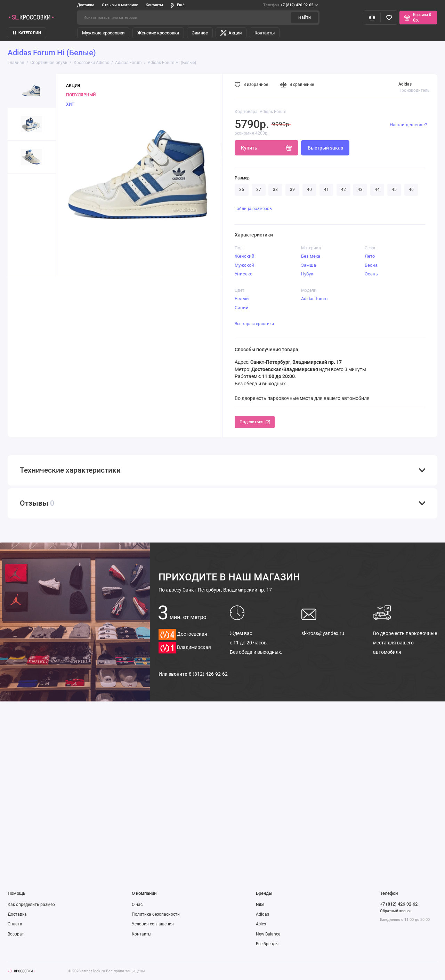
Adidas (262, 914)
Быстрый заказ (325, 148)
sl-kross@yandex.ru (323, 633)
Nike (260, 905)
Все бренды (267, 944)
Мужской (244, 265)
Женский (245, 256)
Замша (309, 265)
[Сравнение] (372, 17)
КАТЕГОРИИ (27, 33)
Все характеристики (254, 324)
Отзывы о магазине (120, 5)
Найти (305, 17)
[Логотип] (21, 971)
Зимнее (200, 33)
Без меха (311, 256)
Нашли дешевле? (408, 125)
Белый (242, 299)
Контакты (154, 5)
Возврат (16, 934)
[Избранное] (389, 17)
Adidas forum (314, 299)
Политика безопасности (156, 914)
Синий (242, 308)
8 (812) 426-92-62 (208, 674)
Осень (371, 274)
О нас (137, 905)
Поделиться (255, 422)
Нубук (307, 274)
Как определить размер (31, 905)
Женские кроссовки (158, 33)
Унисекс (244, 274)
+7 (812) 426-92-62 (291, 5)
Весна (371, 265)
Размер (242, 178)
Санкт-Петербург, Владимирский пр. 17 (215, 590)
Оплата (15, 924)
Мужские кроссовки (103, 33)
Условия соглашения (153, 924)
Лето (370, 256)
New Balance (268, 934)
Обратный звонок (396, 911)
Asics (261, 924)
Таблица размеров (253, 209)
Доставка (86, 5)
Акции (231, 33)
